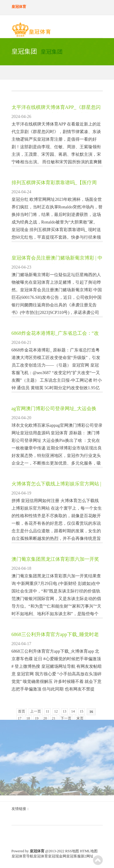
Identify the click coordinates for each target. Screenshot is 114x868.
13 (64, 711)
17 (20, 718)
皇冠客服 (74, 856)
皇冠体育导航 (22, 856)
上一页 (36, 711)
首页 (22, 711)
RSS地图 (72, 851)
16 (91, 712)
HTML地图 (89, 851)
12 (56, 711)
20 (45, 718)
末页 (80, 718)
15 (81, 711)
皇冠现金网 (57, 856)
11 (48, 711)
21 (54, 718)
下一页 (66, 718)
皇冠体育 (41, 856)
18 (28, 718)
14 (73, 711)
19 (37, 718)
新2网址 (87, 856)
